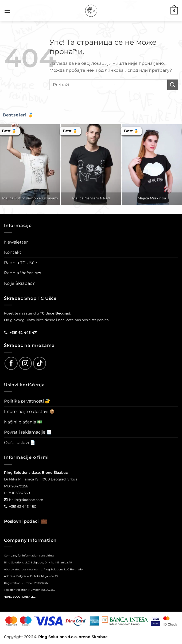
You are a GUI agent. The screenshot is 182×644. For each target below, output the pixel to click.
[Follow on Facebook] (11, 363)
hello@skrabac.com (26, 500)
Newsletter (16, 242)
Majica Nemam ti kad (91, 198)
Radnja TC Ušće (21, 263)
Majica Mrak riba (152, 198)
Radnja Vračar (18, 273)
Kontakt (13, 252)
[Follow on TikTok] (40, 363)
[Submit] (173, 85)
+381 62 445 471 (24, 332)
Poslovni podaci (26, 521)
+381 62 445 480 (23, 506)
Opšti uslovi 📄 (20, 443)
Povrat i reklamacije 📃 (28, 432)
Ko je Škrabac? (19, 283)
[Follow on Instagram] (25, 363)
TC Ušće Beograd (55, 313)
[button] (7, 11)
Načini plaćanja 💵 (23, 422)
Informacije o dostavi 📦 (29, 412)
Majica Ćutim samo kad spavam (30, 198)
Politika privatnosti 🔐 (27, 401)
